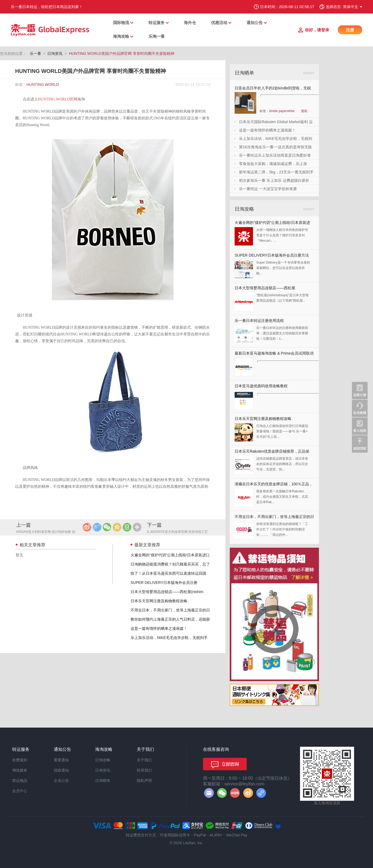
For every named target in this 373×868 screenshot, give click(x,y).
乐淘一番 (156, 36)
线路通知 (61, 770)
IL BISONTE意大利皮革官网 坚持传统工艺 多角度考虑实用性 (177, 532)
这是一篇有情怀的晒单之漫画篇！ (159, 628)
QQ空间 (117, 527)
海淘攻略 (121, 36)
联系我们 (144, 770)
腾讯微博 (97, 527)
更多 (137, 527)
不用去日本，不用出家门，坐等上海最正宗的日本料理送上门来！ (274, 518)
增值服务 (20, 770)
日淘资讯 (55, 53)
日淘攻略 (103, 760)
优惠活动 (219, 23)
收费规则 (20, 760)
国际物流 (121, 23)
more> (309, 73)
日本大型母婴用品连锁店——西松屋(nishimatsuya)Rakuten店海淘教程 (265, 289)
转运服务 (156, 23)
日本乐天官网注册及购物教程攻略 (159, 601)
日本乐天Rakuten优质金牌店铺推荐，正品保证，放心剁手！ (272, 452)
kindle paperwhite (282, 111)
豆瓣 (127, 527)
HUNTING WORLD (43, 85)
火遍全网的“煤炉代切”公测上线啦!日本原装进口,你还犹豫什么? (272, 224)
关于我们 (144, 760)
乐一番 (35, 53)
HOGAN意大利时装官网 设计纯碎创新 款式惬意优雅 (46, 532)
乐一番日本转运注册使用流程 (259, 321)
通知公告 (255, 23)
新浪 (87, 527)
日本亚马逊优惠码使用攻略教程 (261, 386)
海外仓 (190, 23)
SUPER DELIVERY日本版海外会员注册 (164, 583)
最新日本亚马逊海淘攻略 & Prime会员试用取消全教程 (274, 354)
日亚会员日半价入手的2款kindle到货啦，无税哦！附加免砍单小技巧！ (273, 89)
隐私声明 (144, 780)
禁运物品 (20, 780)
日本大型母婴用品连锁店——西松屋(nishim (167, 592)
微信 (107, 527)
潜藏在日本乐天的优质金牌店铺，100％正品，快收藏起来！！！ (274, 485)
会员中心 (20, 791)
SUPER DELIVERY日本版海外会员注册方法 (272, 255)
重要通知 (61, 760)
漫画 (304, 111)
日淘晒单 (103, 780)
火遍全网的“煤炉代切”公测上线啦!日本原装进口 (170, 555)
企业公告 (61, 780)
